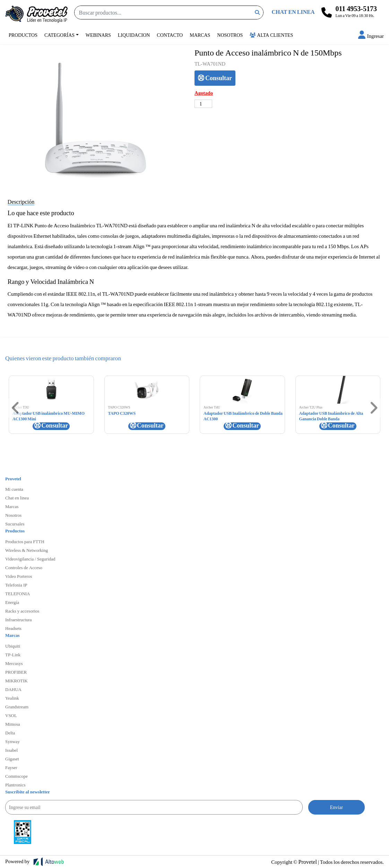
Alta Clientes (271, 35)
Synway (12, 741)
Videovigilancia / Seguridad (30, 559)
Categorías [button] (59, 35)
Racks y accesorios (22, 611)
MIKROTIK (16, 681)
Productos (23, 35)
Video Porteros (19, 576)
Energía (12, 602)
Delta (10, 733)
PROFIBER (16, 672)
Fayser (11, 767)
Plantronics (15, 785)
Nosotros (230, 35)
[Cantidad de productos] (203, 104)
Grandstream (17, 707)
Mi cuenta (14, 489)
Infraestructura (19, 620)
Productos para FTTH (25, 541)
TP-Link (13, 655)
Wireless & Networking (27, 550)
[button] (371, 36)
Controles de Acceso (24, 567)
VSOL (11, 715)
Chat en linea (17, 498)
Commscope (16, 776)
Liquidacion (134, 35)
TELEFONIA (18, 593)
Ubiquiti (13, 646)
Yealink (12, 698)
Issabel (11, 750)
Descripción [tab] (21, 201)
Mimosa (13, 724)
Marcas (200, 35)
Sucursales (15, 524)
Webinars (98, 35)
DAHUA (13, 689)
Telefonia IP (16, 585)
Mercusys (14, 663)
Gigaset (12, 759)
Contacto (170, 35)
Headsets (13, 628)
